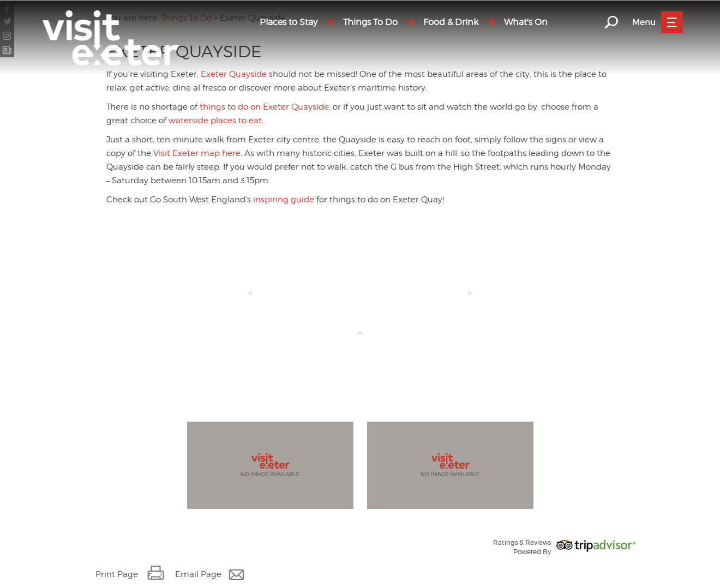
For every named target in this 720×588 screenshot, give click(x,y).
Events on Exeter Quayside (470, 304)
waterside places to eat (215, 121)
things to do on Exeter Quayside (264, 107)
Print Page (117, 574)
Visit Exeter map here (197, 153)
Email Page (198, 574)
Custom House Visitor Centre (360, 343)
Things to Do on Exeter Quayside (250, 304)
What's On (526, 22)
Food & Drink (451, 22)
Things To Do (370, 22)
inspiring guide (284, 200)
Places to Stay (289, 22)
